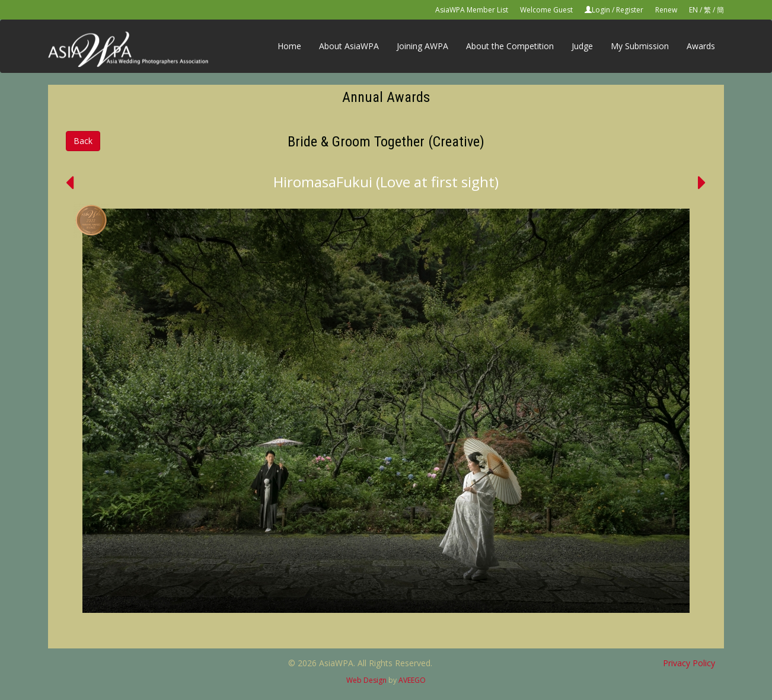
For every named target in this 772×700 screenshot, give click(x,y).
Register (630, 10)
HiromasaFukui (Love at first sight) (386, 182)
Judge (582, 46)
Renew (666, 10)
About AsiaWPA (349, 46)
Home (289, 46)
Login (601, 10)
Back (83, 141)
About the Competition (510, 46)
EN (693, 10)
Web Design (366, 680)
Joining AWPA (422, 46)
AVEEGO (412, 680)
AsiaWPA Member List (472, 10)
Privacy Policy (689, 663)
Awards (701, 46)
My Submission (640, 46)
